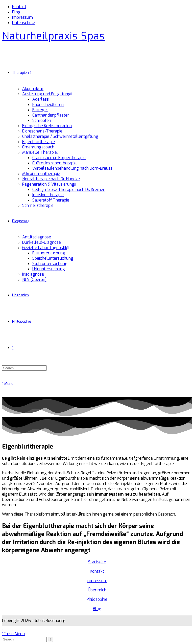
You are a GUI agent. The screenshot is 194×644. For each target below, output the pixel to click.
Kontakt (19, 7)
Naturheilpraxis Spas (53, 36)
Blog (16, 12)
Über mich (97, 590)
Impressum (22, 17)
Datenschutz (24, 23)
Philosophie (97, 599)
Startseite (97, 562)
